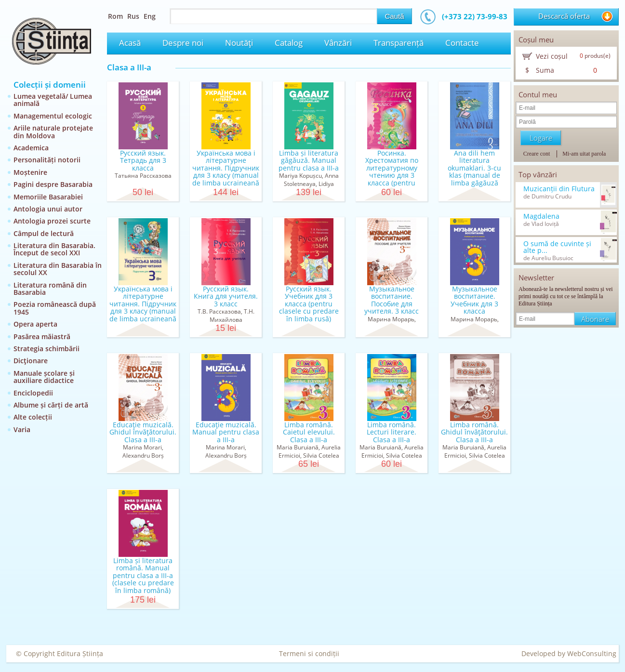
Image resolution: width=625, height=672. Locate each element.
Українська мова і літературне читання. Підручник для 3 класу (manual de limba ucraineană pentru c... (226, 171)
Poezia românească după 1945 (55, 308)
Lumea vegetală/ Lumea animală (53, 100)
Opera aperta (35, 324)
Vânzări (338, 43)
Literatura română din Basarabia (50, 289)
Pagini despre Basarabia (53, 184)
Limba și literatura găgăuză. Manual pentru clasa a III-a (309, 160)
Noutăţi (239, 43)
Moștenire (30, 172)
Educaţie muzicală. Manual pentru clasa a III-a (226, 432)
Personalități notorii (47, 160)
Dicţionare (31, 361)
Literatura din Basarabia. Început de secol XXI (54, 249)
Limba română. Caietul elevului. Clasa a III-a (309, 432)
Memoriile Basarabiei (48, 197)
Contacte (462, 43)
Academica (31, 148)
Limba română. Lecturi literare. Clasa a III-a (392, 432)
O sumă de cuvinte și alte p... (557, 247)
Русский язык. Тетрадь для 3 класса (143, 160)
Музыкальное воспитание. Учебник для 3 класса (474, 300)
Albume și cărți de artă (51, 405)
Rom (115, 16)
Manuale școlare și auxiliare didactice (44, 377)
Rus (133, 16)
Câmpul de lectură (44, 233)
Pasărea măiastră (42, 336)
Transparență (399, 43)
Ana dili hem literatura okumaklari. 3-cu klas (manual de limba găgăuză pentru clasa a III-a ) (474, 171)
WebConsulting (592, 653)
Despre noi (183, 43)
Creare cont (537, 154)
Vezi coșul (552, 56)
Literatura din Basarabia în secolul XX (58, 269)
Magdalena (541, 216)
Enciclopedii (33, 393)
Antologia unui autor (48, 209)
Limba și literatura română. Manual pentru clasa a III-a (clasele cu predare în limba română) (143, 575)
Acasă (130, 43)
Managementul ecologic (53, 116)
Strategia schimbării (47, 349)
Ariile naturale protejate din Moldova (53, 132)
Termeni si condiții (309, 653)
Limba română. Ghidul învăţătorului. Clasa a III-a (474, 432)
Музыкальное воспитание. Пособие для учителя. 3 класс (392, 300)
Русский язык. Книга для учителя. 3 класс (226, 296)
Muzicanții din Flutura (559, 189)
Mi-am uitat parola (584, 154)
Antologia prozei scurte (52, 221)
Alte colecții (33, 417)
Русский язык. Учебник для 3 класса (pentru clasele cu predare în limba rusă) (309, 304)
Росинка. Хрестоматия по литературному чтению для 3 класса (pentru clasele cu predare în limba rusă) (392, 175)
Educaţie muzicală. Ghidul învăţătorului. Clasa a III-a (143, 432)
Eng (150, 16)
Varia (22, 429)
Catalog (289, 43)
